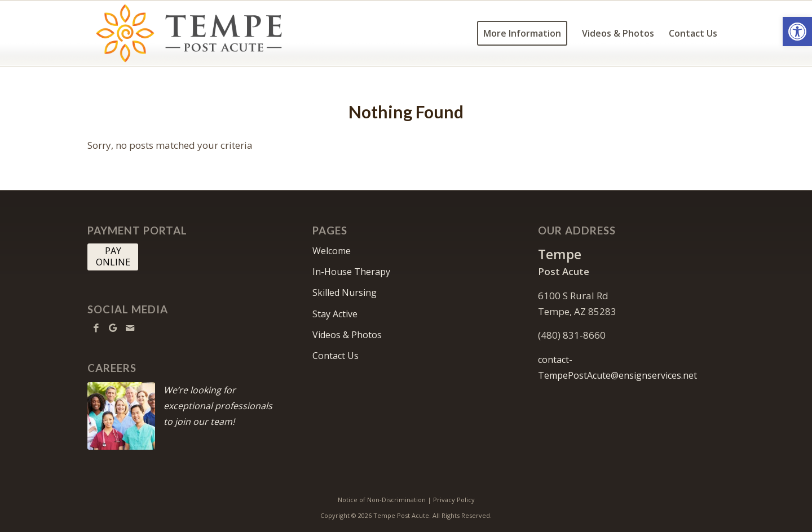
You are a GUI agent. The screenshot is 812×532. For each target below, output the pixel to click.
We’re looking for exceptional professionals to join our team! (218, 406)
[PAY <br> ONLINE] (113, 257)
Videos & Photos (347, 335)
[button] (797, 32)
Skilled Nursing (345, 292)
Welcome (332, 251)
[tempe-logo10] (191, 33)
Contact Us (336, 356)
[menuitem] (522, 33)
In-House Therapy (351, 272)
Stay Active (335, 314)
